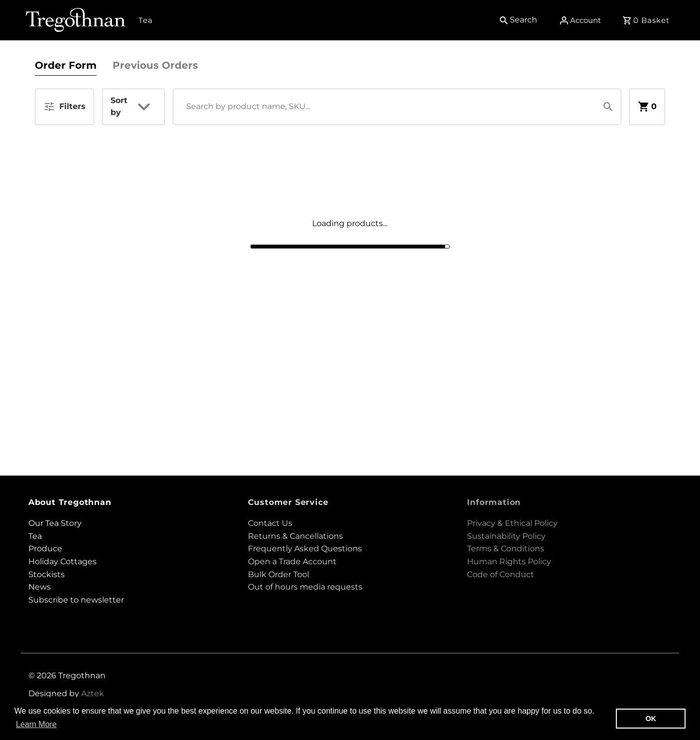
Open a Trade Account (292, 561)
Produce (45, 549)
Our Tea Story (55, 523)
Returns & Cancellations (295, 536)
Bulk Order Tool (279, 574)
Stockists (47, 574)
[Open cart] (647, 20)
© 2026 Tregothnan (67, 676)
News (40, 587)
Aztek (93, 693)
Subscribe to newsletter (76, 600)
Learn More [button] (36, 724)
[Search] (521, 20)
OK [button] (651, 719)
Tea (146, 20)
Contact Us (270, 523)
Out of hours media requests (305, 587)
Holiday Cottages (62, 561)
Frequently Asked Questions (305, 549)
